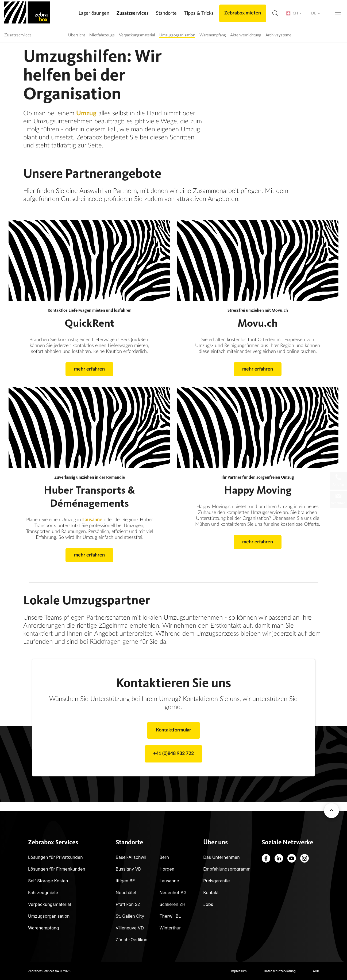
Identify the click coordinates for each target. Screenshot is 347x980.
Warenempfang (44, 928)
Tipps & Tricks (198, 13)
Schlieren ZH (172, 904)
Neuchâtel (126, 893)
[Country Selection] (294, 14)
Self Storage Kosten (48, 881)
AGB (316, 971)
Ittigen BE (125, 881)
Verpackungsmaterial (49, 904)
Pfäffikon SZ (128, 904)
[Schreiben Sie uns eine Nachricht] (338, 499)
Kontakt (211, 893)
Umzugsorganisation (49, 916)
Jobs (208, 904)
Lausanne (92, 520)
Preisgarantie (216, 881)
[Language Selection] (316, 14)
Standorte (166, 13)
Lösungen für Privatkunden (55, 857)
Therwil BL (170, 916)
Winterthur (170, 928)
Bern (164, 857)
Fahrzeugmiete (43, 893)
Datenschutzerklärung (280, 971)
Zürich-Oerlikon (132, 940)
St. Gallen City (130, 916)
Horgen (167, 869)
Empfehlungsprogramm (227, 869)
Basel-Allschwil (131, 857)
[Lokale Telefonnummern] (338, 481)
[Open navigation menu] (338, 13)
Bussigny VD (129, 869)
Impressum (239, 971)
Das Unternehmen (221, 857)
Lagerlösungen (94, 13)
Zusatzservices (132, 13)
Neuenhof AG (173, 893)
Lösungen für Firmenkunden (57, 869)
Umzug (86, 113)
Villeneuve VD (130, 928)
